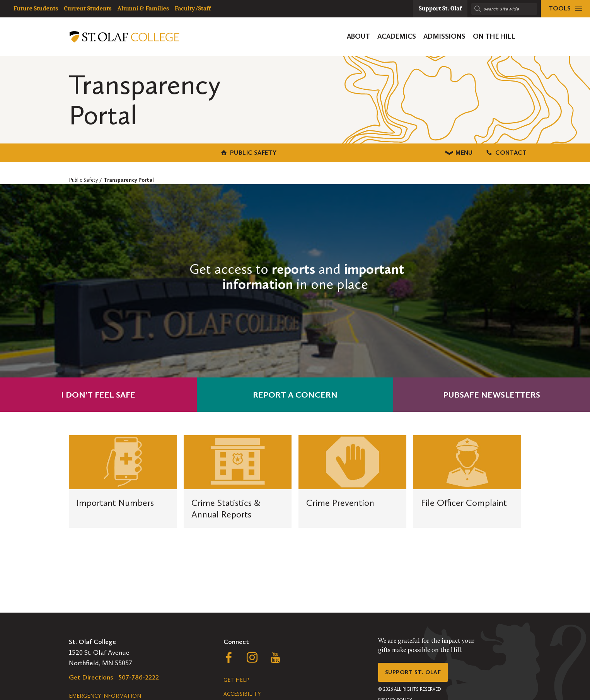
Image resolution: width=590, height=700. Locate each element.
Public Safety (137, 151)
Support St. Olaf (417, 674)
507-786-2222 (139, 677)
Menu (295, 151)
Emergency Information (105, 696)
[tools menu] (565, 9)
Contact (453, 151)
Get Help (236, 680)
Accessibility (242, 694)
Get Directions (91, 677)
